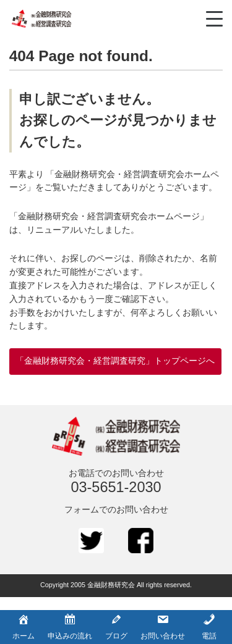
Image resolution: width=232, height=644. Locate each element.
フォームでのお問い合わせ (116, 510)
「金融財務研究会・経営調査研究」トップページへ (115, 361)
